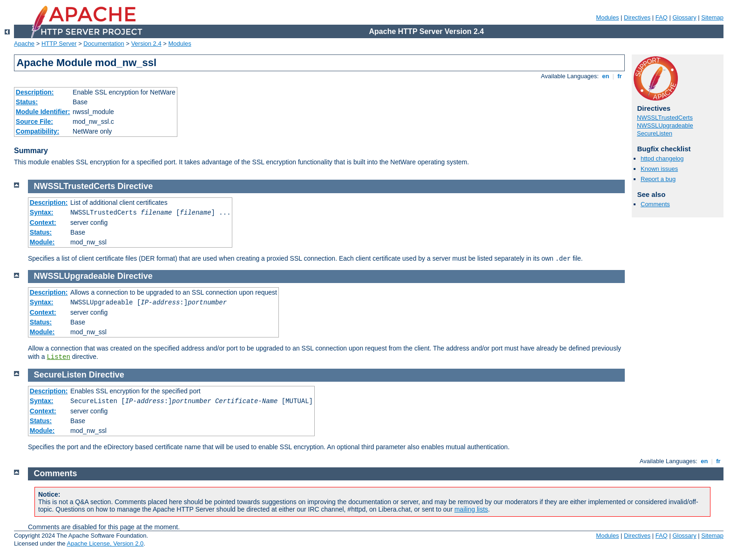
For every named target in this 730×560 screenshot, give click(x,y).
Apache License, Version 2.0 (105, 543)
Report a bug (658, 179)
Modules (607, 17)
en (606, 76)
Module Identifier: (43, 112)
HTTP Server (59, 44)
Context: (43, 223)
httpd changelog (662, 159)
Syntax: (42, 212)
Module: (42, 242)
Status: (27, 102)
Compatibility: (37, 131)
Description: (35, 92)
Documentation (104, 44)
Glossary (684, 17)
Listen (58, 357)
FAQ (662, 17)
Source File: (34, 121)
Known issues (659, 169)
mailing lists (471, 509)
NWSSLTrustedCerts (665, 118)
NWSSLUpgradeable (665, 125)
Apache (24, 44)
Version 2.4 (146, 44)
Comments (655, 204)
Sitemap (712, 17)
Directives (637, 17)
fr (620, 76)
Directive (135, 186)
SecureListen (655, 133)
